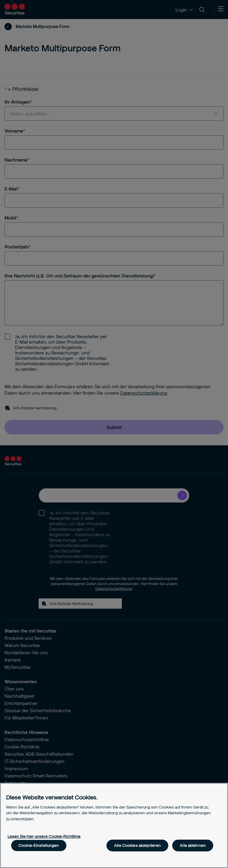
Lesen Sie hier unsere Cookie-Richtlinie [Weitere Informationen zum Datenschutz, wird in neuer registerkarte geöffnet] (44, 836)
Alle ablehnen (193, 845)
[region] (114, 825)
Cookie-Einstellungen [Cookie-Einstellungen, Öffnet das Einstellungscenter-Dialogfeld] (39, 845)
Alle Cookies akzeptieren (137, 845)
